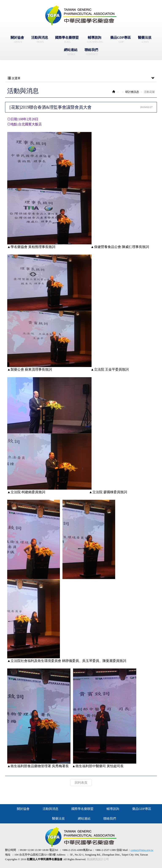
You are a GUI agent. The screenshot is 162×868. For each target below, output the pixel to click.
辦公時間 (11, 850)
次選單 (81, 78)
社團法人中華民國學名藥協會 (81, 15)
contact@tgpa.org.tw (142, 850)
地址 (8, 855)
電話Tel (54, 850)
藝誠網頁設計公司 (98, 859)
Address (61, 855)
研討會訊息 (132, 92)
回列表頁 (81, 783)
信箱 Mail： (135, 850)
